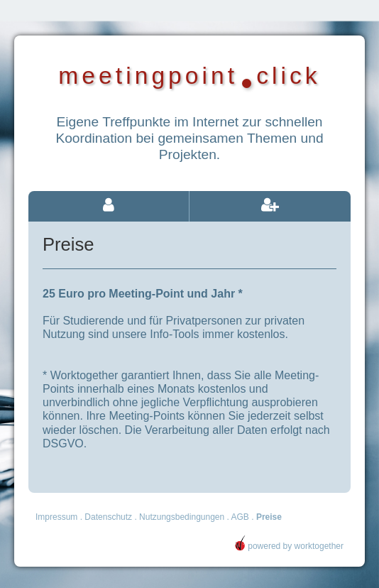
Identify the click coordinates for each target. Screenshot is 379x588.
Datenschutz (108, 517)
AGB (240, 517)
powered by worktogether (289, 546)
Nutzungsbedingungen (182, 517)
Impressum (56, 517)
